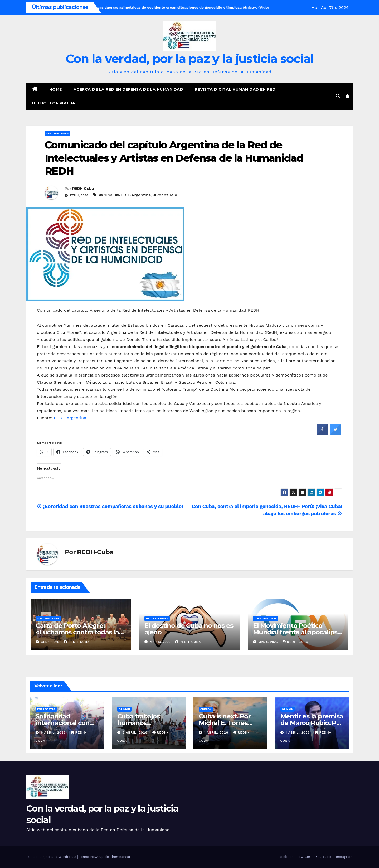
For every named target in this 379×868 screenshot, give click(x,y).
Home (56, 89)
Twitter (304, 857)
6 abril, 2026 (54, 732)
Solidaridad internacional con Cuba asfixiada (63, 723)
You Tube (323, 857)
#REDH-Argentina (133, 195)
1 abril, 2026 (217, 732)
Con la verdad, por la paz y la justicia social (190, 59)
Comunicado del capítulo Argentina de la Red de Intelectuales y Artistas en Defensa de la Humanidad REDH (174, 158)
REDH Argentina (70, 418)
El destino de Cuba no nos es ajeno (189, 629)
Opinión (125, 709)
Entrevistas (46, 709)
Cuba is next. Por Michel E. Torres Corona (225, 723)
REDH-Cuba (83, 189)
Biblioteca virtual (55, 103)
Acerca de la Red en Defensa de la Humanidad (128, 89)
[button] (338, 96)
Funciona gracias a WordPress (52, 857)
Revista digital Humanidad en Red (235, 89)
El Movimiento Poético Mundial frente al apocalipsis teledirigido (297, 632)
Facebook (286, 857)
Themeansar (120, 857)
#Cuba (106, 195)
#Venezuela (166, 195)
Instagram (344, 857)
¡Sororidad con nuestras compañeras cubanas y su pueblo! (110, 506)
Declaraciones (57, 133)
